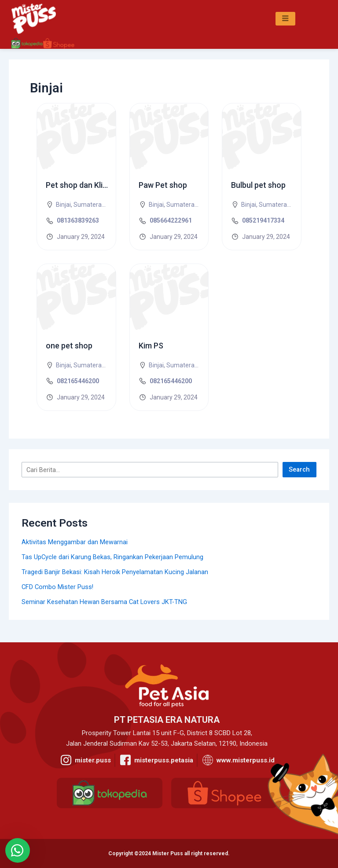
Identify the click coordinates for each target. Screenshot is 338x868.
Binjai (63, 205)
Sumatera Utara (96, 205)
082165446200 (78, 381)
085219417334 (263, 220)
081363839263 (78, 220)
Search (299, 469)
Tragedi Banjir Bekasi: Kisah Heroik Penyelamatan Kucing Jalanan (115, 572)
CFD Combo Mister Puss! (57, 587)
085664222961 (171, 220)
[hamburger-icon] (285, 19)
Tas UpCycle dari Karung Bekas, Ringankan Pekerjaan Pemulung (112, 557)
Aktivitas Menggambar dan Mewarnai (75, 542)
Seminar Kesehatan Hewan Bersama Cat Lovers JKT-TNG (104, 602)
